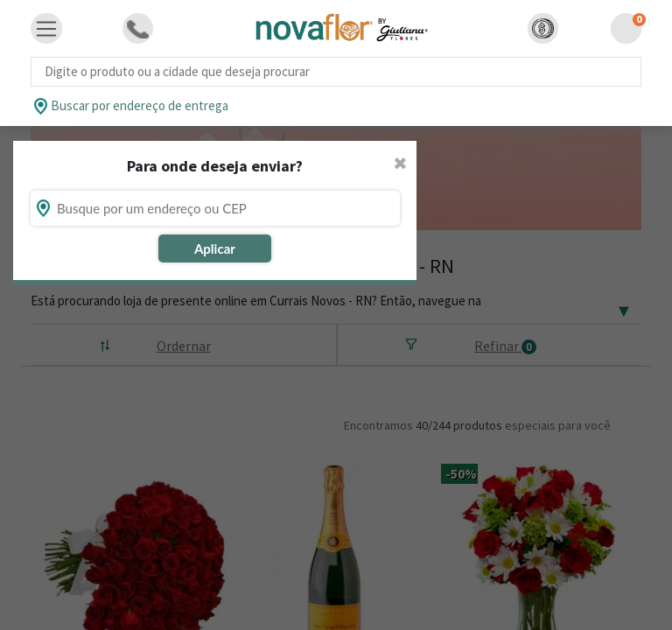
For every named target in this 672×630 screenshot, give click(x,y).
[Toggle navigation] (46, 29)
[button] (543, 28)
